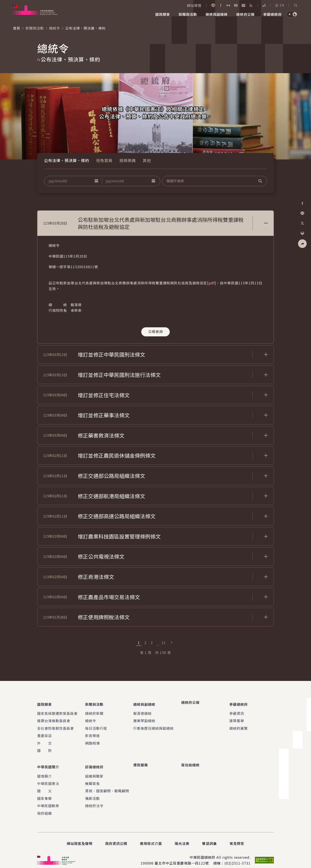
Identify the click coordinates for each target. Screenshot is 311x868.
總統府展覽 (239, 725)
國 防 (44, 747)
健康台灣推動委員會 (54, 717)
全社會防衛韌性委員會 (56, 725)
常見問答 (237, 837)
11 (164, 643)
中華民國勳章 (48, 799)
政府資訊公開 (116, 837)
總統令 (55, 28)
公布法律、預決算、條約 (67, 160)
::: (3, 2)
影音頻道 (92, 732)
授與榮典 (128, 160)
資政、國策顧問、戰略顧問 (107, 784)
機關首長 (92, 777)
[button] (296, 5)
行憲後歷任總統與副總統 (153, 725)
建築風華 (237, 717)
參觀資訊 (237, 710)
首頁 (17, 28)
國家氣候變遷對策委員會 (57, 710)
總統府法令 (94, 799)
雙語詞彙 (209, 837)
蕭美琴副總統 (144, 717)
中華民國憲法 (48, 777)
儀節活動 (92, 792)
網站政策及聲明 (80, 837)
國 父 (44, 784)
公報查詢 (155, 331)
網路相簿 (92, 740)
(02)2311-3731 (237, 857)
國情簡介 (44, 770)
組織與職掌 (94, 770)
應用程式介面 (151, 837)
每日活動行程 (96, 725)
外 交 (44, 740)
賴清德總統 (142, 710)
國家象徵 (44, 792)
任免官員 (104, 160)
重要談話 (44, 732)
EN (279, 5)
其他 (147, 160)
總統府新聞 (94, 710)
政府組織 (44, 807)
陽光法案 (182, 837)
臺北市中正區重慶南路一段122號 (182, 857)
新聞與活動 (35, 28)
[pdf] (212, 283)
